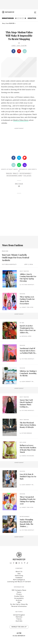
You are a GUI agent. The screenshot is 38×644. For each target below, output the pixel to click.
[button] (19, 51)
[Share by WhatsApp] (19, 165)
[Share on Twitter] (19, 158)
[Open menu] (35, 12)
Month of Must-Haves (21, 120)
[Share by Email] (25, 51)
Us (19, 43)
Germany (19, 617)
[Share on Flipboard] (25, 158)
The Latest (27, 176)
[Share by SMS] (25, 165)
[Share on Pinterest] (19, 51)
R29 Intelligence (19, 580)
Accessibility (19, 598)
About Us (19, 572)
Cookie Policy (19, 596)
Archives (19, 600)
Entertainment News (14, 176)
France (19, 619)
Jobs (19, 574)
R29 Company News (19, 590)
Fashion (9, 173)
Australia (19, 621)
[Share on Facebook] (13, 51)
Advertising (19, 576)
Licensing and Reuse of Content (19, 582)
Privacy (19, 594)
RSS (19, 602)
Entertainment (25, 173)
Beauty (16, 173)
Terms (19, 592)
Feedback (19, 578)
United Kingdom (19, 615)
